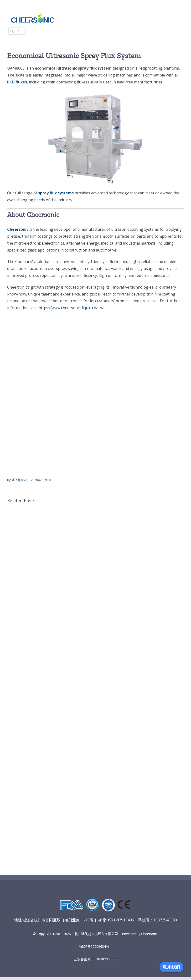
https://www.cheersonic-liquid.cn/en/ (71, 308)
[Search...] (17, 31)
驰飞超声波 (19, 480)
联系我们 (171, 967)
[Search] (12, 31)
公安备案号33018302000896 (96, 959)
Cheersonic (18, 229)
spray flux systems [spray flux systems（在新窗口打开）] (56, 193)
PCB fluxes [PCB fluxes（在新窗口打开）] (17, 82)
